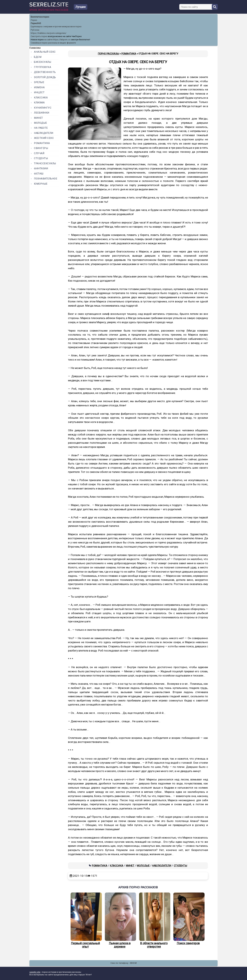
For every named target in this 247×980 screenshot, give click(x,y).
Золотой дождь (45, 77)
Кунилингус (43, 108)
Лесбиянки (42, 113)
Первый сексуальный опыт (85, 920)
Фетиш (39, 174)
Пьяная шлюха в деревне (120, 920)
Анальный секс (45, 52)
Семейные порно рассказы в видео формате (53, 43)
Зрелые (39, 82)
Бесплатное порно (40, 17)
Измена (39, 88)
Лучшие (81, 7)
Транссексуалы (45, 164)
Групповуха (42, 67)
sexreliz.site (35, 972)
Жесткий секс (44, 138)
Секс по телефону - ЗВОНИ (124, 963)
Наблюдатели (162, 866)
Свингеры (41, 148)
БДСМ (38, 57)
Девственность (45, 72)
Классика (117, 866)
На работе (41, 128)
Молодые (143, 866)
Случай (39, 153)
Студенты (181, 866)
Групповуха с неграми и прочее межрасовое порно (56, 27)
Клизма (39, 103)
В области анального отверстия (154, 920)
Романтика (100, 866)
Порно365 (36, 23)
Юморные (41, 184)
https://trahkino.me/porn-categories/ (49, 33)
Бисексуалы (42, 62)
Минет (130, 866)
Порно (34, 20)
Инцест (39, 93)
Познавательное (46, 179)
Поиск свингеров (188, 919)
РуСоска (35, 30)
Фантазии (41, 169)
